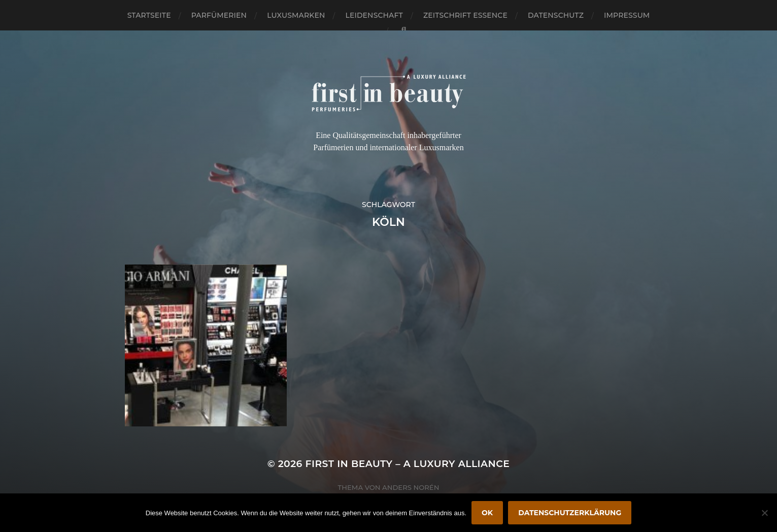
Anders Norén (411, 487)
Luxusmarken (296, 15)
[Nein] (764, 513)
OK (487, 513)
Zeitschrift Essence (465, 15)
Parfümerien (219, 15)
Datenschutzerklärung (570, 513)
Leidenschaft (374, 15)
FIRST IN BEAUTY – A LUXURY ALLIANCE (408, 464)
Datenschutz (556, 15)
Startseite (149, 15)
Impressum (627, 15)
